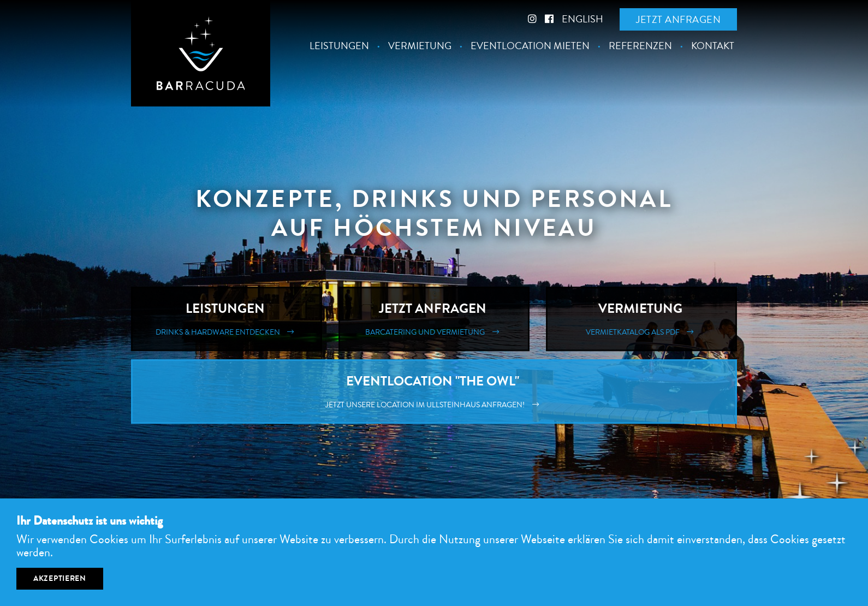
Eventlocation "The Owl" (434, 391)
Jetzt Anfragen (434, 319)
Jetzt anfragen (678, 20)
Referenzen (640, 46)
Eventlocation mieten (530, 46)
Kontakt (713, 46)
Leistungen (339, 46)
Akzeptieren (60, 578)
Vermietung (420, 46)
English (582, 19)
